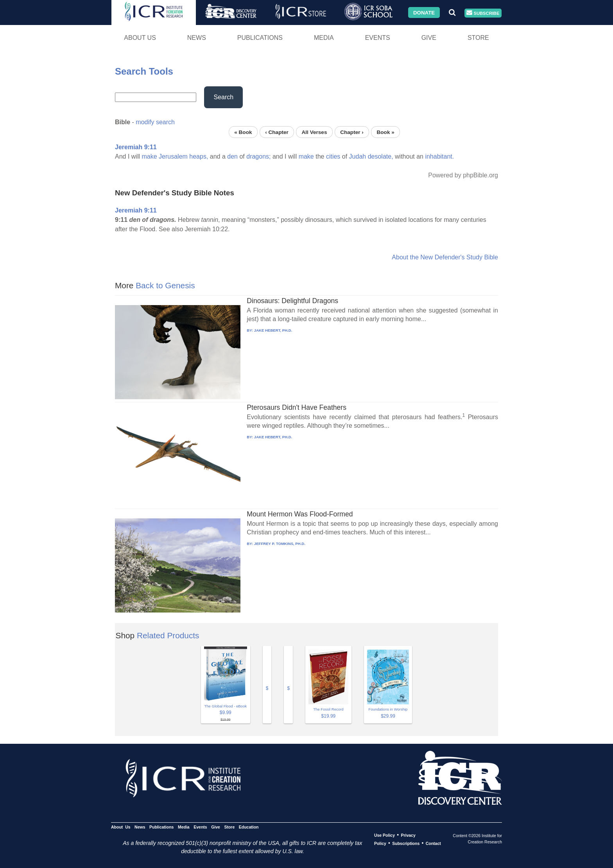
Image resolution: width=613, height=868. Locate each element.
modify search (155, 122)
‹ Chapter (277, 132)
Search (223, 97)
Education (249, 827)
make (149, 156)
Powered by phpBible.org (463, 175)
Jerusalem (173, 156)
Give (429, 38)
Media (324, 38)
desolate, (381, 156)
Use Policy (384, 835)
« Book (243, 132)
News (197, 38)
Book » (385, 132)
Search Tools (144, 71)
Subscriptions (406, 843)
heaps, (199, 156)
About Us (140, 38)
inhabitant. (439, 156)
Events (378, 38)
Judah (358, 156)
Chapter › (352, 132)
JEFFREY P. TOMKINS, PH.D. (280, 544)
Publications (260, 38)
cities (333, 156)
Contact (433, 843)
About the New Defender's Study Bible (445, 257)
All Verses (315, 132)
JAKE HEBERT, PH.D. (273, 330)
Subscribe (483, 13)
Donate (424, 12)
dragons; (258, 156)
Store (478, 38)
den (232, 156)
